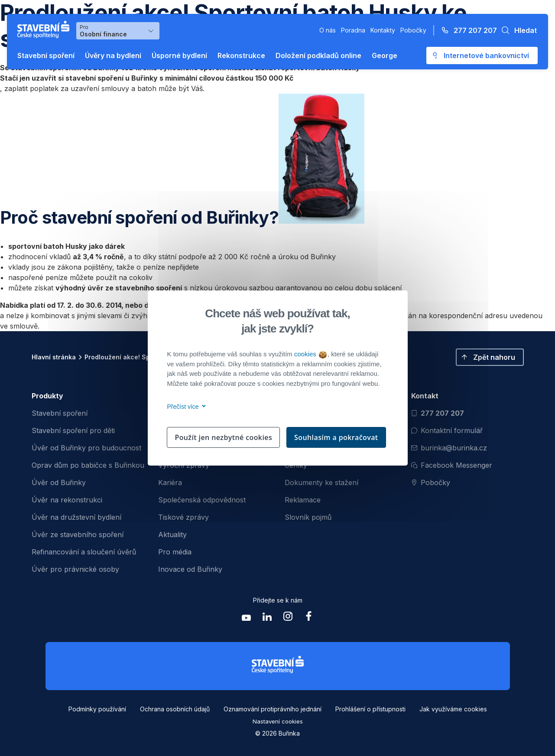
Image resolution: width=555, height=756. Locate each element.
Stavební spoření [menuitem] (60, 413)
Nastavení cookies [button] (278, 721)
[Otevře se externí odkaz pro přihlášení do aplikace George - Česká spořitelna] (482, 55)
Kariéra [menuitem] (170, 482)
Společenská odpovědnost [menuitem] (202, 500)
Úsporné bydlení (179, 55)
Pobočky (413, 30)
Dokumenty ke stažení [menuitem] (321, 482)
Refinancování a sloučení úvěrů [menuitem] (84, 552)
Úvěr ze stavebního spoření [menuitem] (78, 534)
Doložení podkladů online (318, 55)
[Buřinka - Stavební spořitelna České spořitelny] (45, 29)
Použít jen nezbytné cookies (223, 437)
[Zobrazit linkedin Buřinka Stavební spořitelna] (267, 618)
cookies (310, 354)
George (385, 55)
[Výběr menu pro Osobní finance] (118, 31)
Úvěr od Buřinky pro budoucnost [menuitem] (86, 448)
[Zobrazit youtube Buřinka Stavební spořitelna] (247, 618)
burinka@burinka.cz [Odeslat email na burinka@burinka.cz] (449, 448)
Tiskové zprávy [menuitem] (183, 517)
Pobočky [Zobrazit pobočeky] (431, 482)
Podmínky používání (97, 709)
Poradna (353, 30)
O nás (328, 30)
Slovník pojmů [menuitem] (308, 517)
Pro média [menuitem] (175, 552)
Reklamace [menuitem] (303, 500)
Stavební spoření (46, 55)
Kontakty (383, 30)
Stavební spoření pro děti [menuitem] (73, 430)
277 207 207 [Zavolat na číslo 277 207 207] (438, 413)
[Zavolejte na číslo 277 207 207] (467, 30)
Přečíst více (185, 407)
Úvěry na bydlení (113, 55)
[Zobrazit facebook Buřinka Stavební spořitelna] (309, 618)
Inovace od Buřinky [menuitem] (190, 569)
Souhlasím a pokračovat (336, 437)
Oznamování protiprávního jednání (273, 709)
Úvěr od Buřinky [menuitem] (59, 482)
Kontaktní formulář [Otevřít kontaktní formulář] (447, 430)
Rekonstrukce (241, 55)
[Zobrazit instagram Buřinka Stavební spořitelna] (288, 618)
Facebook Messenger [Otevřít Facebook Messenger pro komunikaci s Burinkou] (452, 465)
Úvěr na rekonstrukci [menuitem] (67, 500)
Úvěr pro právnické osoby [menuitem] (75, 569)
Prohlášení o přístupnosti (370, 709)
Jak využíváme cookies (453, 709)
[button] (517, 30)
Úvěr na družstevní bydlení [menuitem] (76, 517)
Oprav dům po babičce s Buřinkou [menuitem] (88, 465)
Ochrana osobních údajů (175, 709)
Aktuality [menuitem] (172, 534)
